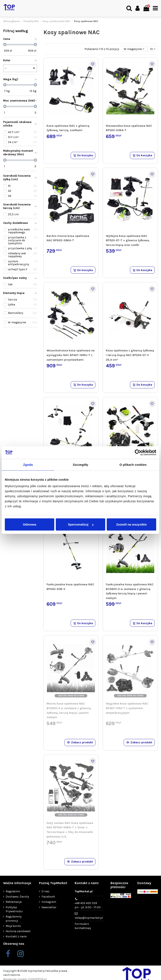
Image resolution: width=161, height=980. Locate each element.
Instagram (49, 902)
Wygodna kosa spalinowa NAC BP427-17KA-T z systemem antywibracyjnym (127, 708)
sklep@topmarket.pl (89, 918)
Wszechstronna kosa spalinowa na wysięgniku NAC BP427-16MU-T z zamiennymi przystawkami (71, 355)
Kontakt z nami (16, 936)
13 (153, 49)
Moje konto (13, 926)
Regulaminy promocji (14, 919)
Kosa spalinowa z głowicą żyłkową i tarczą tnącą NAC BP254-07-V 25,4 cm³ (130, 355)
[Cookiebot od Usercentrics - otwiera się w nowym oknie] (138, 452)
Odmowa (29, 524)
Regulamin (13, 891)
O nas (45, 891)
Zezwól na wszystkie (131, 524)
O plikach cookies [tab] (133, 464)
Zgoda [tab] (28, 464)
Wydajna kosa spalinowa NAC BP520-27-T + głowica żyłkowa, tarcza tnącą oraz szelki (128, 240)
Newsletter (49, 907)
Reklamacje (14, 902)
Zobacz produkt (80, 742)
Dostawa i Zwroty (17, 897)
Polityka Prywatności (14, 909)
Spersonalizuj (81, 524)
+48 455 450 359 (88, 905)
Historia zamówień (18, 931)
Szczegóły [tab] (80, 464)
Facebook (48, 897)
